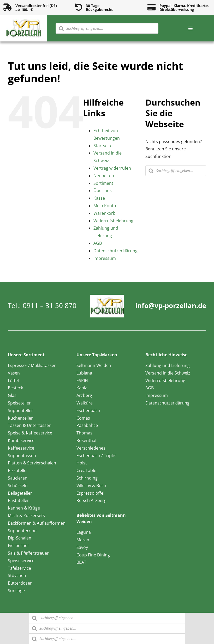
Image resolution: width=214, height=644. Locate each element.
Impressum (105, 258)
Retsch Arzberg (91, 500)
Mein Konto (105, 206)
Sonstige (16, 591)
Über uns (103, 191)
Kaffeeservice (21, 448)
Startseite (103, 146)
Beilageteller (20, 493)
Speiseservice (21, 561)
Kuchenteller (20, 418)
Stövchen (17, 575)
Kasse (99, 198)
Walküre (85, 403)
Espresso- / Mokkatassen (32, 365)
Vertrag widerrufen (112, 168)
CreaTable (86, 470)
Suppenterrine (22, 531)
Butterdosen (20, 583)
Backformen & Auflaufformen (37, 523)
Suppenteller (20, 410)
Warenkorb (105, 213)
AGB (98, 243)
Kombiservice (21, 440)
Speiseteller (19, 403)
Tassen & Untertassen (30, 425)
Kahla (82, 388)
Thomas (84, 433)
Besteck (15, 388)
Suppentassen (22, 456)
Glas (12, 395)
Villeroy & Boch (91, 486)
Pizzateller (18, 470)
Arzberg (84, 395)
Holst (82, 463)
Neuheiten (104, 176)
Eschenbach (88, 410)
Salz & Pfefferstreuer (28, 553)
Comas (83, 418)
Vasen (14, 373)
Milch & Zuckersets (26, 516)
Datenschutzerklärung (115, 251)
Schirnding (87, 478)
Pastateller (18, 500)
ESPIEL (83, 381)
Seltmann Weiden (94, 365)
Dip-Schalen (20, 538)
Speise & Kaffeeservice (30, 433)
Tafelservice (19, 568)
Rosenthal (86, 440)
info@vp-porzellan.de (171, 305)
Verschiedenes (91, 448)
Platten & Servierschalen (32, 463)
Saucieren (18, 478)
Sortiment (103, 183)
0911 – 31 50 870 (50, 305)
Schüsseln (18, 486)
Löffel (13, 381)
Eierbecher (19, 545)
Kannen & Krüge (24, 508)
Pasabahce (87, 425)
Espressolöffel (90, 493)
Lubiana (84, 373)
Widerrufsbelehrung (113, 221)
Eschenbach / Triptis (96, 456)
